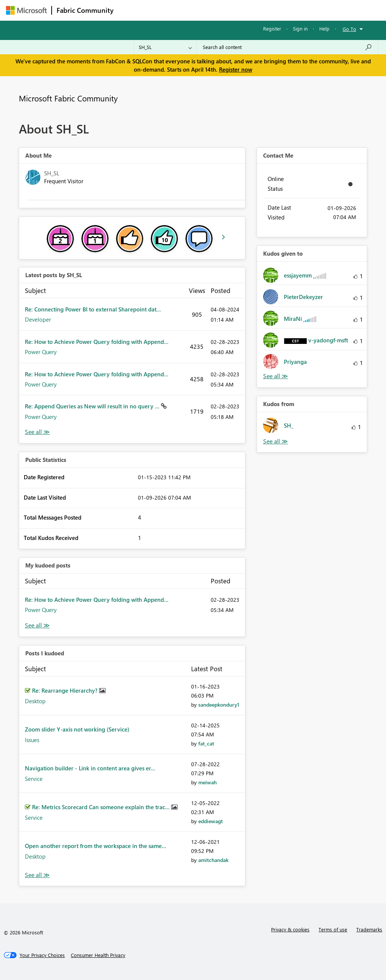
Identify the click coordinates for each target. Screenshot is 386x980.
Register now (236, 69)
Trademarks (369, 929)
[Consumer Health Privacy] (98, 955)
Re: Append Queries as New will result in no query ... (93, 406)
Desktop (35, 701)
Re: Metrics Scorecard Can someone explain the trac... (102, 807)
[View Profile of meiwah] (208, 782)
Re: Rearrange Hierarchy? (66, 690)
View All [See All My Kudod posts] (37, 625)
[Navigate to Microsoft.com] (26, 10)
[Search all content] (287, 47)
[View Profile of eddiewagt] (211, 821)
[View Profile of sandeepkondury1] (219, 705)
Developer (38, 319)
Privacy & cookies (290, 929)
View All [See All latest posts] (37, 432)
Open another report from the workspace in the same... (96, 846)
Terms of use (333, 929)
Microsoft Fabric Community (68, 98)
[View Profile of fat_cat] (206, 743)
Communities (228, 10)
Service (34, 779)
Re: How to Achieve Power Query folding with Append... (97, 342)
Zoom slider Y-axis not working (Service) (77, 729)
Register (272, 28)
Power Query (41, 352)
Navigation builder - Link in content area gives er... (90, 768)
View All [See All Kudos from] (276, 441)
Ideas (195, 10)
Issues (32, 740)
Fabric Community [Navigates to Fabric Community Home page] (85, 10)
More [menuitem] (288, 10)
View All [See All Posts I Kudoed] (37, 875)
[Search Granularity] (165, 47)
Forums (131, 10)
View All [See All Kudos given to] (276, 376)
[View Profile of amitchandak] (213, 860)
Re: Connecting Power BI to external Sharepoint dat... (93, 309)
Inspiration (164, 10)
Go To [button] (349, 29)
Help (324, 28)
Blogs (262, 10)
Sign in (300, 28)
